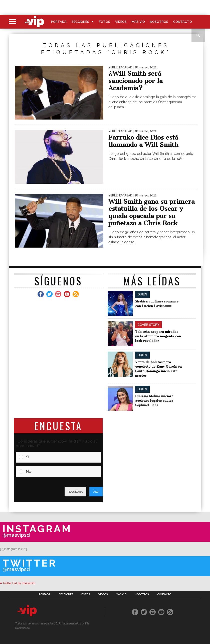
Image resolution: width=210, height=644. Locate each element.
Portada (59, 22)
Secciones (80, 22)
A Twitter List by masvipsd (17, 583)
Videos (121, 22)
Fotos (104, 22)
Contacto (183, 22)
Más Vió (138, 22)
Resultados (75, 492)
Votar (96, 492)
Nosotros (159, 22)
